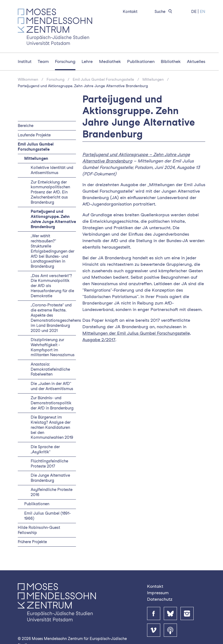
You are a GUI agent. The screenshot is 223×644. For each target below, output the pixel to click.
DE (194, 11)
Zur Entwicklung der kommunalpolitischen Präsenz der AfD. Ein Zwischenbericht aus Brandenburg (50, 192)
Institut (25, 61)
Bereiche (26, 125)
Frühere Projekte (32, 542)
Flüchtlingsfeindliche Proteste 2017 (49, 463)
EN (203, 11)
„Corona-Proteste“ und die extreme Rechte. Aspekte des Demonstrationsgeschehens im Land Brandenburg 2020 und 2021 (56, 318)
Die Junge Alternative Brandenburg (50, 478)
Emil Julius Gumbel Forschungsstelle (103, 79)
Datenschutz (160, 599)
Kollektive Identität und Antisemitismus (52, 170)
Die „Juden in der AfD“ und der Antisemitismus (52, 386)
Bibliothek (171, 61)
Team (43, 61)
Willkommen (28, 79)
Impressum (158, 593)
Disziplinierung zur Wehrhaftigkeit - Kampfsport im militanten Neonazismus (53, 347)
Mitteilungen (153, 79)
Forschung (65, 61)
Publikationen (141, 61)
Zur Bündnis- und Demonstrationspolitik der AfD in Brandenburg (52, 403)
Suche (164, 11)
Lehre (87, 61)
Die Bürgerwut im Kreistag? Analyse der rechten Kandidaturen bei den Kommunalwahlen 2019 (52, 427)
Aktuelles (196, 61)
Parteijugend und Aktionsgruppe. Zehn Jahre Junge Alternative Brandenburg (83, 86)
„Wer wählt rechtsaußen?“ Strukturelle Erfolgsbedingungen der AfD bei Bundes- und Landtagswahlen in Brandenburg (53, 251)
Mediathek (110, 61)
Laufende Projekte (34, 135)
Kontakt (130, 11)
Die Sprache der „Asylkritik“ (45, 449)
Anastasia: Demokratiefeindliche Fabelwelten (50, 369)
